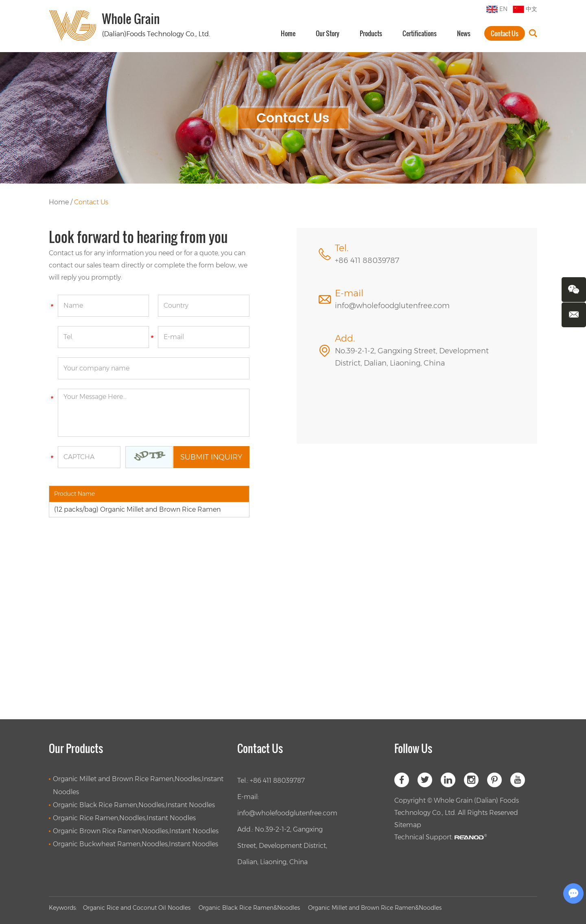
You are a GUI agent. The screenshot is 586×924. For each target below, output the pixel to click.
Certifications (420, 33)
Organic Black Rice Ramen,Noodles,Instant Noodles (134, 805)
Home (288, 33)
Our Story (328, 33)
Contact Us (505, 33)
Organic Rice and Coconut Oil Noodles (137, 908)
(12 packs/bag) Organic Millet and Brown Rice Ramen (137, 509)
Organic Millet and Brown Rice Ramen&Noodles (375, 908)
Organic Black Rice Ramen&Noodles (249, 908)
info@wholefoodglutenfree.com (392, 306)
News (464, 33)
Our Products (76, 748)
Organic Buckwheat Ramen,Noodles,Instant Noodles (136, 844)
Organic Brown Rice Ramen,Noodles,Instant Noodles (136, 831)
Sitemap (408, 825)
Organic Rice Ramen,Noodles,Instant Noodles (124, 818)
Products (371, 33)
